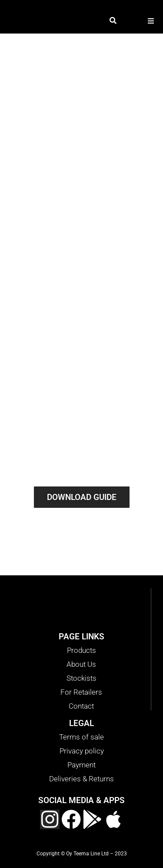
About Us (81, 664)
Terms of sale (81, 737)
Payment (81, 765)
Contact (81, 706)
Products (81, 650)
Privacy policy (82, 751)
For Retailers (81, 692)
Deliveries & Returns (81, 779)
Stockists (81, 678)
